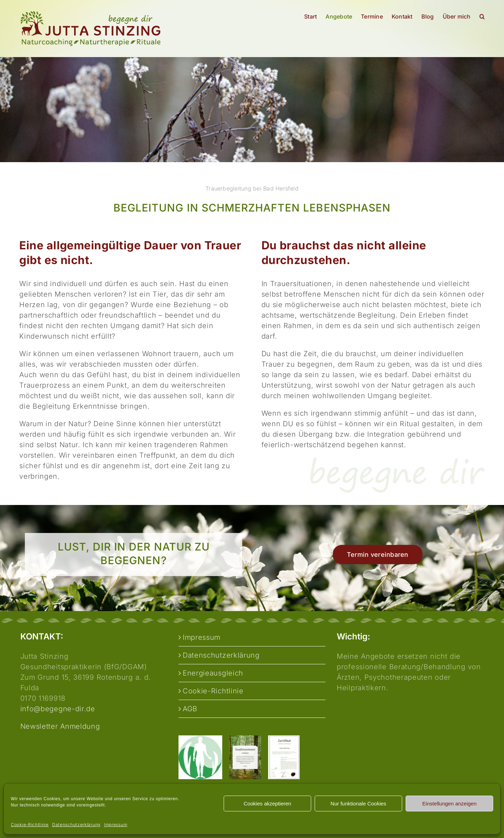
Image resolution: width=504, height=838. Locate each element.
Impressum (115, 825)
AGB (190, 709)
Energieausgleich (213, 673)
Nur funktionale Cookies (358, 804)
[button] (482, 16)
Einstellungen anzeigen (449, 804)
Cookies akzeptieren (267, 804)
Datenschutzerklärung (76, 825)
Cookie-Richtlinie (30, 825)
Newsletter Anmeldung (60, 726)
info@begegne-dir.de (58, 709)
